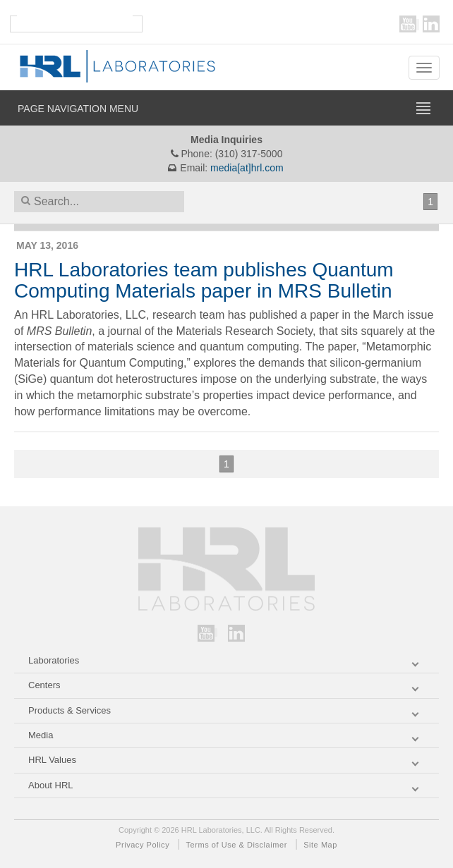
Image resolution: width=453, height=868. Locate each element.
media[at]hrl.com (247, 168)
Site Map (320, 845)
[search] (75, 19)
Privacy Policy (143, 845)
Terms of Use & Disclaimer (237, 845)
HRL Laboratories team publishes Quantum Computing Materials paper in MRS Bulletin (204, 281)
